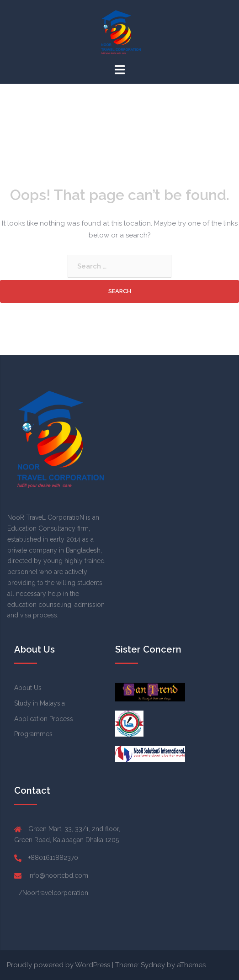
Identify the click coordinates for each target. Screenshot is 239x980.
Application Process (44, 719)
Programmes (33, 734)
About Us (28, 688)
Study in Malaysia (40, 703)
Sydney (153, 965)
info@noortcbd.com (58, 875)
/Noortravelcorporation (53, 893)
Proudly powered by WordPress (58, 965)
